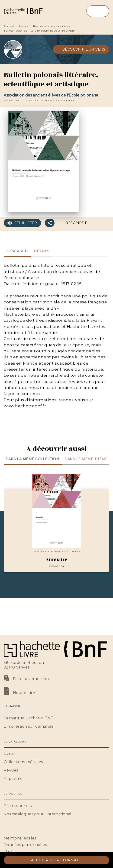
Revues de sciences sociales (52, 26)
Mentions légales (20, 838)
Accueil (9, 26)
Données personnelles (25, 845)
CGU (8, 851)
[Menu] (98, 11)
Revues (24, 26)
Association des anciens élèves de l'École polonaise (51, 95)
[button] (81, 49)
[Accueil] (23, 11)
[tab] (17, 251)
